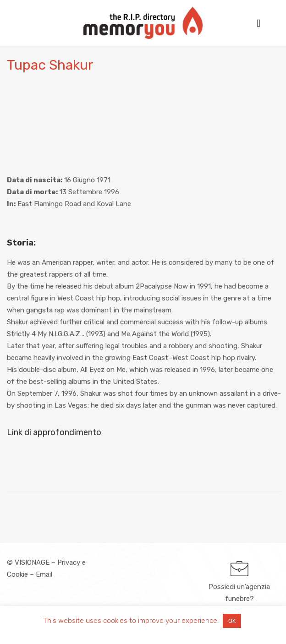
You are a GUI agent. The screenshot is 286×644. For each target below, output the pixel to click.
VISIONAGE (32, 562)
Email (44, 574)
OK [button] (232, 621)
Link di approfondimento (54, 432)
